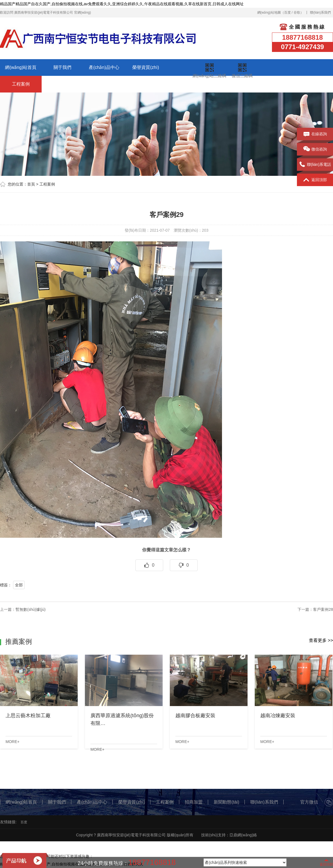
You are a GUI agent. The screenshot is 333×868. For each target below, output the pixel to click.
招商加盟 (62, 84)
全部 (19, 585)
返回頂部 (315, 180)
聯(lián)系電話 (315, 165)
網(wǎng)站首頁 (21, 67)
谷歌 (297, 12)
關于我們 (62, 67)
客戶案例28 (323, 609)
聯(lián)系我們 (320, 12)
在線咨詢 (315, 134)
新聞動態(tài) (104, 84)
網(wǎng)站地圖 (269, 12)
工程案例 (21, 84)
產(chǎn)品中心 (104, 67)
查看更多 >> (321, 640)
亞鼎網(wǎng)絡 (243, 835)
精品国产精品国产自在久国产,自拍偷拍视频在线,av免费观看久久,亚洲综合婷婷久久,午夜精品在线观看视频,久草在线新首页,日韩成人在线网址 (122, 4)
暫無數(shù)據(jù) (31, 609)
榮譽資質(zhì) (146, 67)
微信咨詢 (315, 149)
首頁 (31, 184)
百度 (287, 12)
